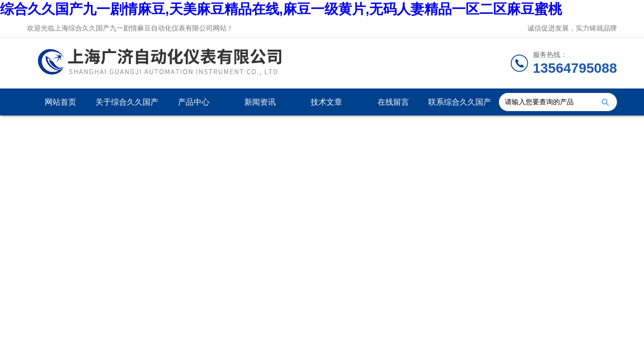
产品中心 (194, 102)
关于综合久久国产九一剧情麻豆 (127, 107)
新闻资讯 (260, 102)
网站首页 (60, 102)
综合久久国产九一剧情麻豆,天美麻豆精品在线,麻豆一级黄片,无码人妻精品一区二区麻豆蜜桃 (281, 9)
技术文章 (326, 102)
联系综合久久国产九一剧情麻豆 (460, 107)
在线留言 (393, 102)
